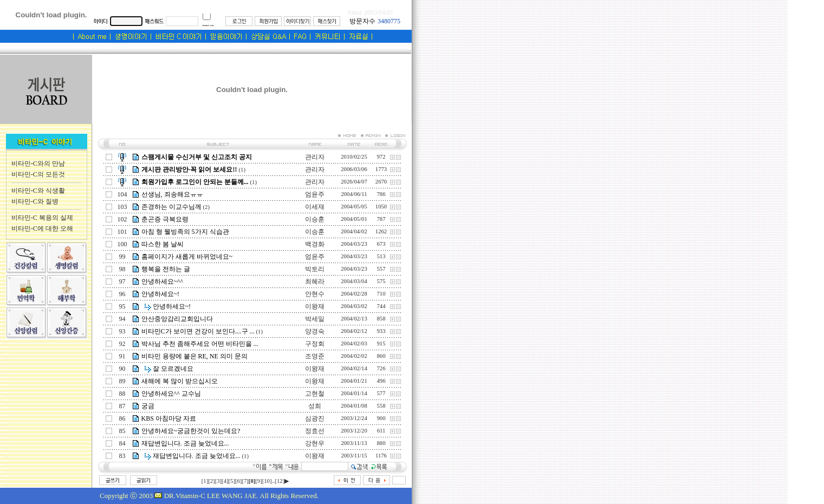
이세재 (315, 207)
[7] (245, 481)
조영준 (315, 356)
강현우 (315, 443)
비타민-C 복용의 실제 (42, 218)
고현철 (315, 394)
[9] (258, 481)
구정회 (315, 344)
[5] (232, 481)
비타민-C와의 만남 (38, 163)
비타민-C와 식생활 (38, 191)
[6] (238, 481)
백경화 (315, 244)
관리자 (315, 157)
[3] (218, 481)
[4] (225, 481)
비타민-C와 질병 (35, 201)
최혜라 (315, 282)
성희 (315, 406)
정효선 (315, 431)
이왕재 (315, 306)
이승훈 (315, 219)
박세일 (315, 319)
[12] (280, 481)
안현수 (315, 294)
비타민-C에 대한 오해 (42, 228)
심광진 (315, 418)
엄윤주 (315, 194)
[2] (211, 481)
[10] (267, 481)
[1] (205, 481)
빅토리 (315, 269)
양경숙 (315, 331)
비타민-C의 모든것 (38, 174)
